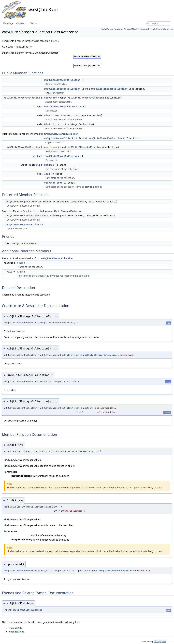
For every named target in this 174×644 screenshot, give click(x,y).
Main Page (8, 23)
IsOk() (88, 187)
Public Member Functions (111, 29)
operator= (51, 98)
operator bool (53, 183)
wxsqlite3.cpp (16, 632)
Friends (152, 29)
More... (55, 41)
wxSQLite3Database (24, 243)
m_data (21, 272)
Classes (21, 23)
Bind (47, 115)
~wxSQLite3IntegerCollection (63, 107)
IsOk (47, 174)
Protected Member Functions (136, 29)
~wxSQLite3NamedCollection (62, 156)
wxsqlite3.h (15, 628)
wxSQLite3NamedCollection (62, 134)
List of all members (165, 29)
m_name (21, 263)
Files (33, 23)
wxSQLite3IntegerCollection (62, 80)
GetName (49, 165)
